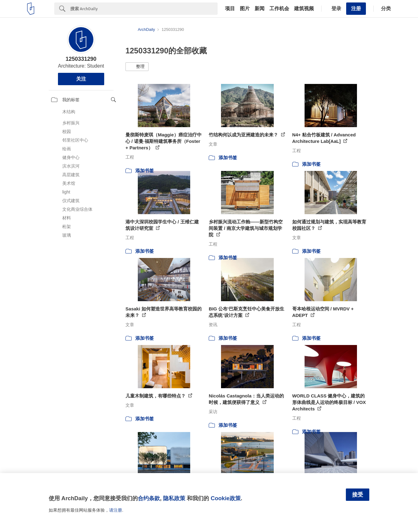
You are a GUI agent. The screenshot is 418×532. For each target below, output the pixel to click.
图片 (245, 9)
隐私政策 (174, 498)
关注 (81, 79)
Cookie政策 (225, 498)
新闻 (260, 9)
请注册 (116, 510)
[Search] (144, 9)
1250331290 (81, 59)
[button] (137, 67)
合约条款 (149, 498)
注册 (356, 8)
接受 (358, 495)
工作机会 (279, 9)
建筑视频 (304, 9)
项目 (230, 9)
